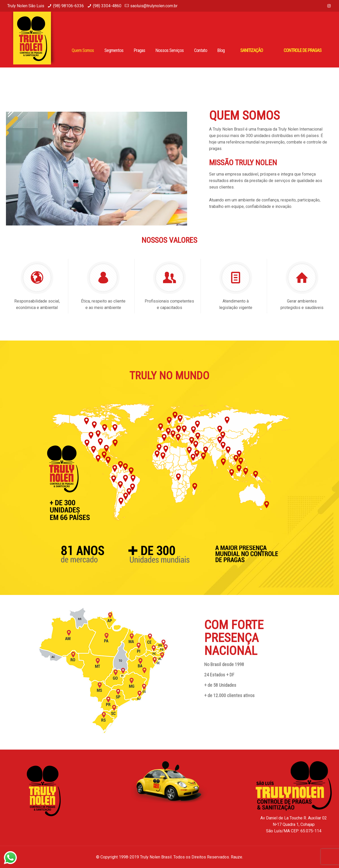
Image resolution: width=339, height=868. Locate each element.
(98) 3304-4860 (107, 6)
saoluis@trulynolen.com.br (154, 6)
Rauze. (237, 857)
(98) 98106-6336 (68, 6)
